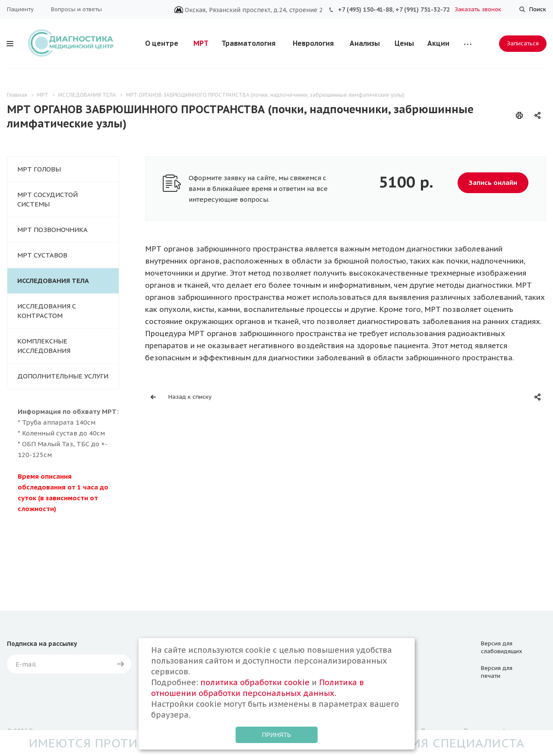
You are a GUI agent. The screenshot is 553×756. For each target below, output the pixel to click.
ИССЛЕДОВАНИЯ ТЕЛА (53, 281)
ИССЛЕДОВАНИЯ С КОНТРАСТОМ (47, 311)
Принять (276, 735)
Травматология (248, 43)
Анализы (365, 43)
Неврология (313, 43)
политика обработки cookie (255, 682)
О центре (162, 43)
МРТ (201, 43)
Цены (404, 43)
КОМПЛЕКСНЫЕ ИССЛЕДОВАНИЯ (44, 346)
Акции (438, 43)
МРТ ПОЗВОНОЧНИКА (52, 230)
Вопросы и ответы (76, 9)
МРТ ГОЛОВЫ (39, 169)
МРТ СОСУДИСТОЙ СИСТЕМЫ (47, 199)
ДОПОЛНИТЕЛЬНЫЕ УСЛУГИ (63, 376)
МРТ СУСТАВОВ (42, 255)
